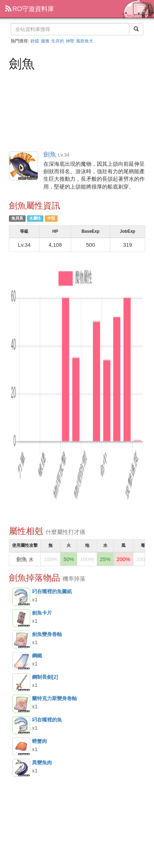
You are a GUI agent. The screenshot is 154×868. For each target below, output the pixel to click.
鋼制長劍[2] (21, 682)
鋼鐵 (21, 661)
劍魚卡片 (21, 618)
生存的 (58, 41)
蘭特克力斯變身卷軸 (21, 704)
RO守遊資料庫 (30, 9)
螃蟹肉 (21, 746)
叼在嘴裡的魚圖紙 (21, 597)
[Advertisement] (77, 110)
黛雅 (45, 41)
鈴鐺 (35, 41)
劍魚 (24, 166)
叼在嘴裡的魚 (21, 725)
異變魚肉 (21, 768)
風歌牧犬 (85, 41)
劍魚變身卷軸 (21, 640)
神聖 (70, 41)
